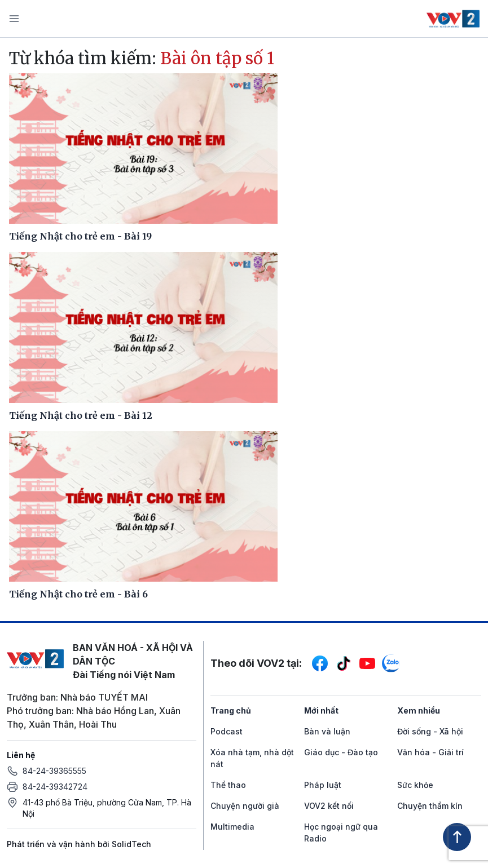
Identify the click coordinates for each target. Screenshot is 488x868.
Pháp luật (323, 785)
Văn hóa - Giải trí (430, 752)
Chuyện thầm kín (430, 806)
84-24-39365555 (54, 771)
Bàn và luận (327, 731)
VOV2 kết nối (329, 806)
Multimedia (232, 827)
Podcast (227, 731)
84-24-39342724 (55, 787)
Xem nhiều (419, 710)
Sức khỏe (415, 785)
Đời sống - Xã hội (430, 731)
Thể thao (228, 785)
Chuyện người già (245, 806)
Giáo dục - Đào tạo (341, 752)
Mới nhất (321, 710)
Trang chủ (231, 710)
